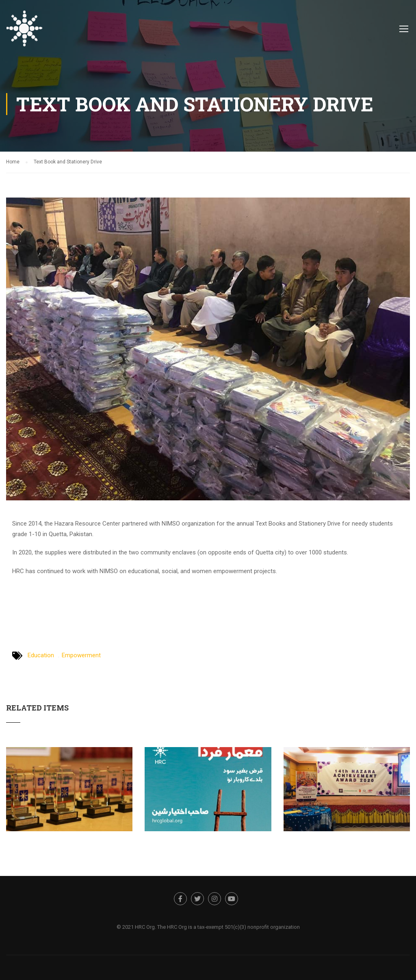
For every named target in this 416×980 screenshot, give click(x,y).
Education (41, 655)
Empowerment (81, 655)
